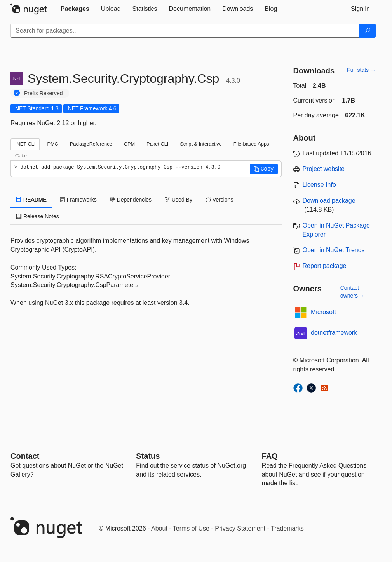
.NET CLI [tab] (25, 144)
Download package (329, 201)
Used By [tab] (179, 200)
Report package (325, 266)
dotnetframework (334, 333)
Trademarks (287, 528)
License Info (319, 185)
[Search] (368, 31)
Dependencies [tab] (131, 200)
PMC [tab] (52, 144)
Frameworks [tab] (78, 200)
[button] (264, 169)
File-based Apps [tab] (251, 144)
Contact (25, 456)
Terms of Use (191, 528)
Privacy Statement (240, 528)
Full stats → (361, 70)
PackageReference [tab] (91, 144)
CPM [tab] (129, 144)
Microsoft (323, 312)
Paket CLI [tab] (157, 144)
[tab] (75, 9)
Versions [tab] (220, 200)
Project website (324, 169)
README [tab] (31, 200)
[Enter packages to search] (185, 31)
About (159, 528)
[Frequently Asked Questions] (270, 456)
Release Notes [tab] (38, 216)
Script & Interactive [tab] (201, 144)
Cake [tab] (21, 156)
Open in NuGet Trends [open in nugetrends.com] (334, 250)
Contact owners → (353, 292)
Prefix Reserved (44, 93)
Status (148, 456)
